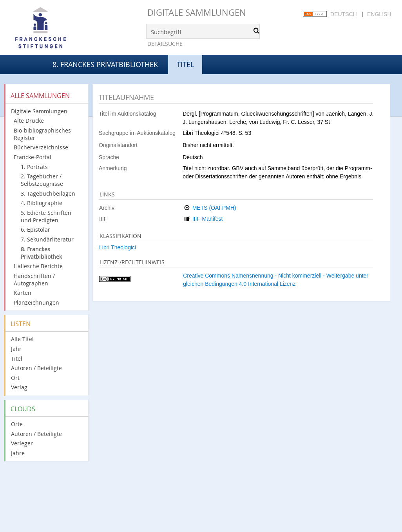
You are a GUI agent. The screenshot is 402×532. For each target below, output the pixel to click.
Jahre (18, 453)
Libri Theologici (118, 247)
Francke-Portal (33, 157)
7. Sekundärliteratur (47, 239)
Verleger (22, 443)
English (379, 14)
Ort (15, 378)
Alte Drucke (29, 121)
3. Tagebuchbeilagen (48, 193)
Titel (17, 359)
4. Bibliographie (42, 203)
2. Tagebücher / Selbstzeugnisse (42, 180)
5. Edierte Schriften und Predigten (46, 216)
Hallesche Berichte (38, 266)
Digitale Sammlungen (197, 12)
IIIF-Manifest (208, 219)
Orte (17, 424)
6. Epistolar (35, 230)
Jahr (16, 349)
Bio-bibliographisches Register (42, 134)
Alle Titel (22, 339)
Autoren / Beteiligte (36, 368)
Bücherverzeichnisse (41, 147)
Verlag (19, 387)
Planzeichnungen (36, 302)
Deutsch (344, 14)
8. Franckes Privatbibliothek (105, 64)
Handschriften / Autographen (34, 280)
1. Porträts (34, 167)
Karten (23, 293)
